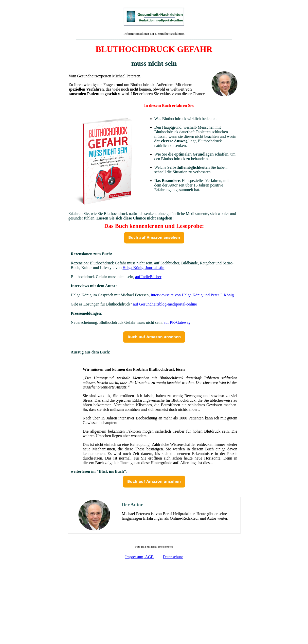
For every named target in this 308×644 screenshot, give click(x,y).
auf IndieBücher (148, 277)
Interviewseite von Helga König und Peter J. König (192, 295)
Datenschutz (173, 557)
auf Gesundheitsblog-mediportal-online (165, 304)
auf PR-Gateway (177, 322)
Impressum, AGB (139, 557)
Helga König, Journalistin (143, 268)
